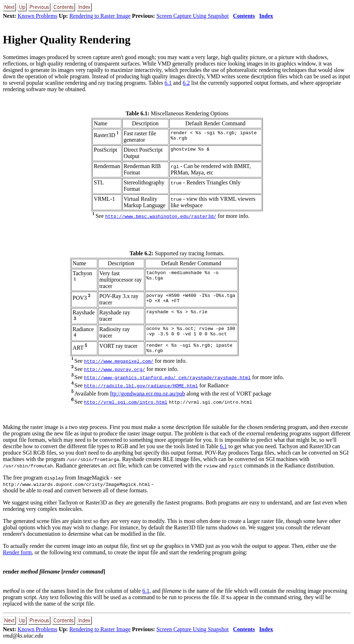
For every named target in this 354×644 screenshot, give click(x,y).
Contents (244, 16)
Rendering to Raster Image (100, 16)
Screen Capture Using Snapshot (192, 16)
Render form (17, 554)
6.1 (168, 83)
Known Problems (37, 16)
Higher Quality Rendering (67, 40)
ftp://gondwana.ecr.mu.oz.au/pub (148, 396)
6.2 (186, 83)
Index (266, 16)
